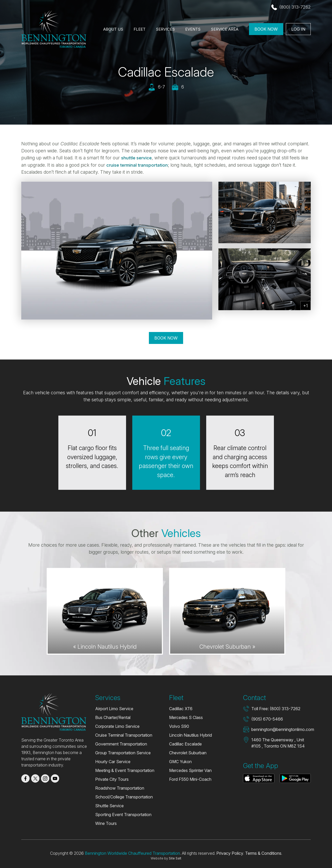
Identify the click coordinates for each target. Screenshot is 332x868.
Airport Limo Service (114, 708)
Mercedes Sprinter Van (190, 770)
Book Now (266, 30)
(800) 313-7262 (295, 7)
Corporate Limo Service (117, 726)
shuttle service (138, 158)
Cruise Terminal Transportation (124, 735)
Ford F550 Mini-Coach (190, 779)
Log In (298, 30)
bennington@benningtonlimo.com (283, 729)
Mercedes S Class (186, 717)
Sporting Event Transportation (123, 814)
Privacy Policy (230, 853)
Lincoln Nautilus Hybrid (191, 735)
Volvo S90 (179, 726)
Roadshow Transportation (120, 788)
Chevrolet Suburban (188, 752)
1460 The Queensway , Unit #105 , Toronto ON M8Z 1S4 (278, 743)
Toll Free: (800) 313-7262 (276, 708)
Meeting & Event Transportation (125, 770)
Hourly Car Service (113, 761)
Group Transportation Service (123, 752)
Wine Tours (106, 823)
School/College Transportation (124, 797)
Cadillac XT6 (181, 708)
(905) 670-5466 (267, 719)
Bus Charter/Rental (113, 717)
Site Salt (175, 858)
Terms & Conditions (263, 853)
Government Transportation (121, 744)
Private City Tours (112, 779)
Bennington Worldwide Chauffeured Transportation (132, 853)
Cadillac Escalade (185, 744)
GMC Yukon (180, 761)
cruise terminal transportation (139, 165)
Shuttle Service (109, 805)
